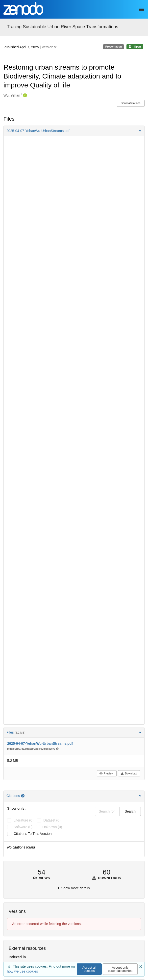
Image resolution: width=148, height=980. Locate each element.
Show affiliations (131, 103)
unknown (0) (52, 827)
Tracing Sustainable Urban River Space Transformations (63, 27)
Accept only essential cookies (120, 969)
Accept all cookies (89, 969)
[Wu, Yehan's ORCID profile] (24, 96)
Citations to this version (33, 834)
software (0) (23, 827)
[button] (74, 131)
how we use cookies (22, 971)
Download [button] (129, 773)
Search (130, 811)
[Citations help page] (23, 796)
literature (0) (24, 820)
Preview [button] (106, 773)
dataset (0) (52, 820)
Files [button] (74, 732)
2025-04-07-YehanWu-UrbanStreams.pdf (40, 743)
